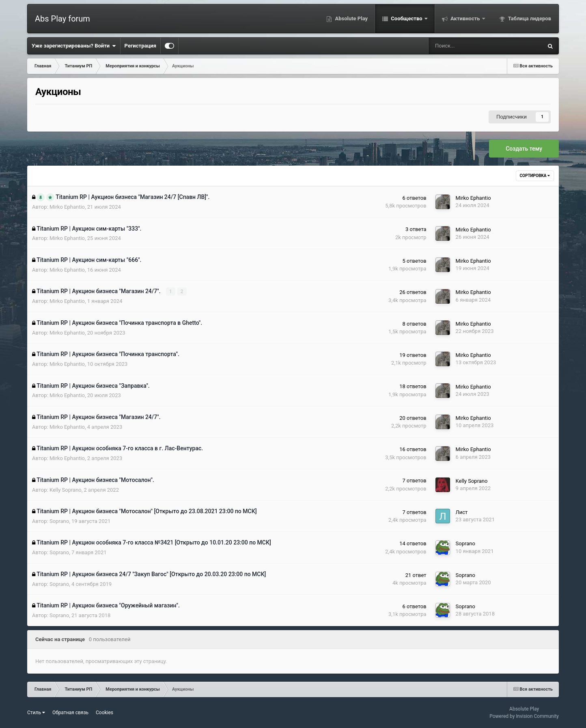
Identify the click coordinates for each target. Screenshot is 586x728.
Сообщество (407, 18)
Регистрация (140, 46)
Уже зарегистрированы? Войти (74, 46)
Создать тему (524, 149)
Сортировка (535, 176)
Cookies (104, 713)
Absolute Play (351, 18)
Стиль (36, 713)
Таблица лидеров (529, 18)
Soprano (59, 521)
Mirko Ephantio (67, 207)
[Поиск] (460, 46)
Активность (465, 18)
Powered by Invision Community (524, 716)
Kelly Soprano (66, 490)
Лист (462, 512)
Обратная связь (70, 713)
